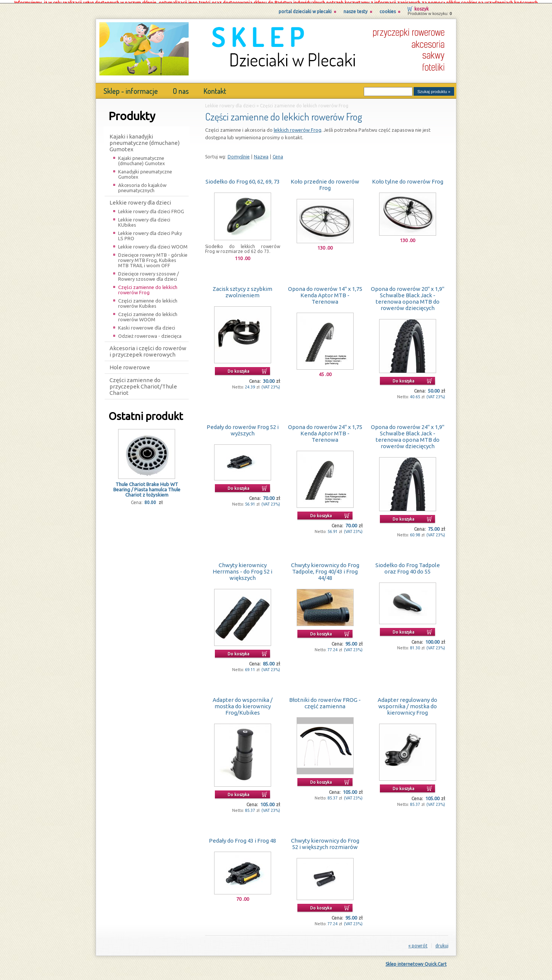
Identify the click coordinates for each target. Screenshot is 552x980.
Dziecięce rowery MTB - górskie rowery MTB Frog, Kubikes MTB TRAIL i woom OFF (153, 257)
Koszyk (421, 5)
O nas (181, 87)
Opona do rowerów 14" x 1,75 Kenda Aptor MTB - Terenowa (325, 292)
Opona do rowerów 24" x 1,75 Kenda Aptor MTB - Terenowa (325, 430)
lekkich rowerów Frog (298, 126)
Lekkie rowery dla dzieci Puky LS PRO (150, 232)
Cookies (388, 8)
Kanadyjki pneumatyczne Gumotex (145, 171)
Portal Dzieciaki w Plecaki (305, 8)
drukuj (442, 942)
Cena (278, 153)
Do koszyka (238, 368)
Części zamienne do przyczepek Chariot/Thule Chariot (143, 383)
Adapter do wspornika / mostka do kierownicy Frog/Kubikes (243, 703)
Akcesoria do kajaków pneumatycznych (142, 184)
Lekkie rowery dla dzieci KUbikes (144, 219)
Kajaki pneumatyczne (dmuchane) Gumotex (142, 157)
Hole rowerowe (130, 364)
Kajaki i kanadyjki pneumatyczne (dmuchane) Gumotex (145, 139)
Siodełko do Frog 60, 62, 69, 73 (243, 178)
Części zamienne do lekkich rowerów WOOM (148, 313)
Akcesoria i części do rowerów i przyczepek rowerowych (148, 348)
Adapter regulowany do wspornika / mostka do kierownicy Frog (407, 703)
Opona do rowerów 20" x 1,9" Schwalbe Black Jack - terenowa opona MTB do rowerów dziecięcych (408, 295)
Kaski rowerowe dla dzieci (147, 324)
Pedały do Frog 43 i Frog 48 (242, 837)
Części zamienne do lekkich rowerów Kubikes (148, 300)
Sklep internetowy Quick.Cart (416, 961)
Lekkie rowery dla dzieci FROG (151, 208)
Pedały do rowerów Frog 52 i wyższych (243, 427)
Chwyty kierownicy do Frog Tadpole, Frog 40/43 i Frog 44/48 (325, 568)
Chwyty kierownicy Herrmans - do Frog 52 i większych (242, 568)
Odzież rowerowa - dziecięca (150, 333)
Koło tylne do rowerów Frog (408, 178)
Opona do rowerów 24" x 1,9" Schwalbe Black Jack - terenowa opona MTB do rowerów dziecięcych (408, 433)
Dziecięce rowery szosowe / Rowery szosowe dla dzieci (148, 273)
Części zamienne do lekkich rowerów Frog (148, 286)
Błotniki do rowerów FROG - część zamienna (325, 700)
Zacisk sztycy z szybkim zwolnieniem (242, 289)
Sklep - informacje (131, 87)
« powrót (418, 942)
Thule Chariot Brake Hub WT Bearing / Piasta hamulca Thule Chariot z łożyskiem (147, 486)
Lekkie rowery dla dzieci (140, 199)
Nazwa (261, 153)
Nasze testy (355, 8)
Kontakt (215, 87)
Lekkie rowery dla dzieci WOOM (153, 243)
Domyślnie (239, 153)
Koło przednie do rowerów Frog (325, 181)
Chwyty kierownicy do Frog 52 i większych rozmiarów (325, 840)
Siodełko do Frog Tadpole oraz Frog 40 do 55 (408, 565)
